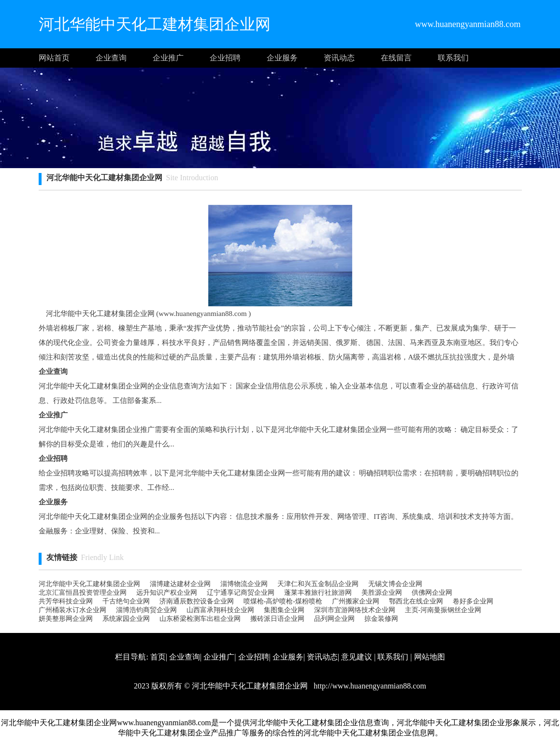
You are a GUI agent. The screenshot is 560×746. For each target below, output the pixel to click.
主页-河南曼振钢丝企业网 (443, 610)
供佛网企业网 (432, 593)
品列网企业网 (334, 619)
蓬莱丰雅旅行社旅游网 (318, 593)
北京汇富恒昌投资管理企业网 (83, 593)
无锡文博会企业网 (395, 584)
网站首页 (54, 58)
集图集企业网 (284, 610)
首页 (158, 657)
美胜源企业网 (382, 593)
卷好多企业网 (473, 601)
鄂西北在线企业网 (416, 601)
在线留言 (396, 58)
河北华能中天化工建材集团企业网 (89, 584)
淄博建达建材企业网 (180, 584)
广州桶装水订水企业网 (72, 610)
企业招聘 (225, 58)
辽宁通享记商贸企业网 (241, 593)
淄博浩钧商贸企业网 (146, 610)
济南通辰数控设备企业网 (197, 601)
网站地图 (430, 657)
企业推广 (168, 58)
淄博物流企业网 (244, 584)
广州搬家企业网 (356, 601)
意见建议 (357, 657)
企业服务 (282, 58)
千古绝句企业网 (126, 601)
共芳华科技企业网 (66, 601)
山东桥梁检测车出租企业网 (200, 619)
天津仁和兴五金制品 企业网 (318, 584)
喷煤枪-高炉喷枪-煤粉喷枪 (283, 601)
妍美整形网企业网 (66, 619)
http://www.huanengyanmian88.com (369, 686)
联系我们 (453, 58)
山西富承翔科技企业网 (220, 610)
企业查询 (111, 58)
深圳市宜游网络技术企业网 (355, 610)
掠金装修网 (381, 619)
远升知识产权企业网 (167, 593)
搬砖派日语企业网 (277, 619)
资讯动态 (339, 58)
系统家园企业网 (126, 619)
